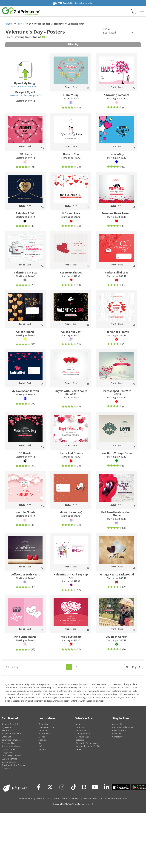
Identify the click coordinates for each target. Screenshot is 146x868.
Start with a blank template (25, 95)
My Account (7, 727)
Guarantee (43, 724)
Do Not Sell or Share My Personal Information (106, 799)
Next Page (133, 667)
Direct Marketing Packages (14, 765)
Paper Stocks (44, 730)
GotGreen (80, 740)
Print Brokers (45, 734)
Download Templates (11, 740)
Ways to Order (8, 749)
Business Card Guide (11, 734)
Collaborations (119, 730)
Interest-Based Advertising (67, 799)
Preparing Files (8, 743)
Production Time (46, 727)
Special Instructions (11, 746)
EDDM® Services (9, 759)
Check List (6, 737)
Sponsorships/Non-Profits (88, 746)
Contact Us (117, 737)
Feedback (117, 734)
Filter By (73, 44)
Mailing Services (9, 762)
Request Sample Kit (11, 724)
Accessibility (118, 724)
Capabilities (81, 730)
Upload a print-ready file (25, 87)
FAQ (40, 746)
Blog (40, 743)
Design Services (9, 752)
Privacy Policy (25, 799)
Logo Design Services (11, 756)
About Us (80, 724)
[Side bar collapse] (142, 11)
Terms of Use (43, 799)
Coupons (6, 768)
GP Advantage (82, 737)
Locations (80, 727)
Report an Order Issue (123, 727)
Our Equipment (83, 734)
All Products (7, 730)
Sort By (107, 29)
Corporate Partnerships (86, 743)
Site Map (43, 740)
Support (42, 749)
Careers (79, 749)
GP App (42, 737)
